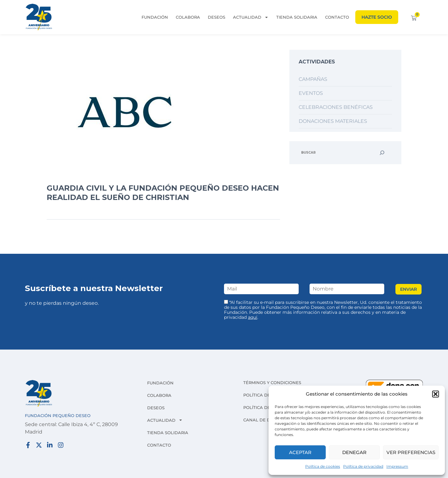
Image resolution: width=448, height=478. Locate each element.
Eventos (311, 93)
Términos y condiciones (272, 383)
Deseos (217, 17)
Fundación (155, 17)
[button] (436, 394)
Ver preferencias (411, 452)
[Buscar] (382, 153)
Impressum (397, 466)
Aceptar (300, 452)
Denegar (354, 452)
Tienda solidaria (297, 17)
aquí (253, 317)
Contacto (337, 17)
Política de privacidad (363, 466)
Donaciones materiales (333, 121)
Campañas (313, 79)
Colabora (188, 17)
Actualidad (251, 17)
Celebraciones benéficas (336, 107)
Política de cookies (323, 466)
